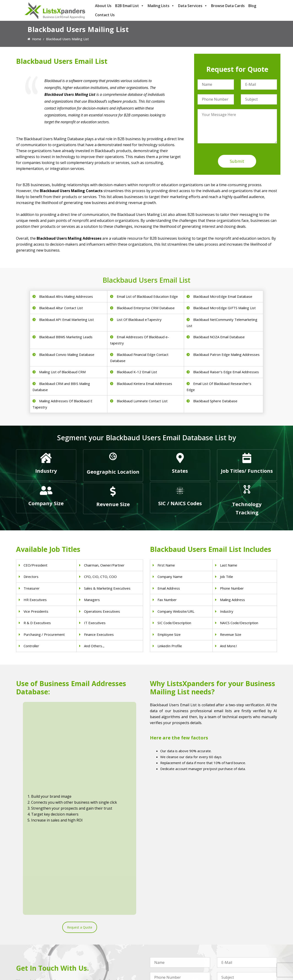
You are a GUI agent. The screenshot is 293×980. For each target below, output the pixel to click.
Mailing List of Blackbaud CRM (62, 372)
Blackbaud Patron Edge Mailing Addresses (226, 354)
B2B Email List (130, 6)
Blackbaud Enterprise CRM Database (146, 308)
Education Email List (165, 959)
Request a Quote (80, 773)
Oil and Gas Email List (166, 947)
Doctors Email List (97, 936)
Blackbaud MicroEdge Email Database (223, 296)
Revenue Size (113, 504)
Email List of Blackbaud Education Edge (147, 296)
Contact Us (105, 15)
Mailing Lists (161, 6)
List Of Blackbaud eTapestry (139, 320)
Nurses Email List (96, 959)
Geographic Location (113, 472)
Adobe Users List (230, 930)
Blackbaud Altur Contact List (61, 308)
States (180, 471)
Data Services (193, 6)
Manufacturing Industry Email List (175, 953)
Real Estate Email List (166, 936)
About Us (103, 6)
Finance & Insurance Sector (170, 941)
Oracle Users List (230, 959)
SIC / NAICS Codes (180, 503)
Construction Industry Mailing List (175, 924)
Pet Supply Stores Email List (171, 930)
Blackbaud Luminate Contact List (142, 401)
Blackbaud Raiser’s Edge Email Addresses (226, 372)
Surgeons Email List (98, 953)
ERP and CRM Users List (235, 924)
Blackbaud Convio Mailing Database (67, 354)
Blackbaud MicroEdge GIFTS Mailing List (224, 308)
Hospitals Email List (98, 947)
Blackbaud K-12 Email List (137, 372)
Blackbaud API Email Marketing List (66, 320)
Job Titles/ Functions (247, 471)
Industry (46, 471)
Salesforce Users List (233, 941)
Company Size (46, 503)
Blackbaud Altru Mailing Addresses (66, 296)
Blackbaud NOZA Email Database (219, 337)
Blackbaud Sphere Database (215, 401)
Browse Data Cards (228, 6)
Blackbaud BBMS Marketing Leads (66, 337)
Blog (252, 6)
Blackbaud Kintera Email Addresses (144, 384)
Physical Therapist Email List (104, 941)
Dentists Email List (97, 930)
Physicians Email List (98, 924)
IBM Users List (228, 953)
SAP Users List (228, 936)
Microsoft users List (232, 947)
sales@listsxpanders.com (41, 942)
